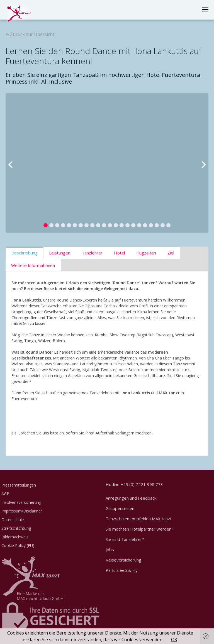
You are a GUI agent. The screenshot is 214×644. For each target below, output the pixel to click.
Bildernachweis (15, 537)
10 (98, 225)
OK (174, 640)
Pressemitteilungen (19, 485)
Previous (14, 163)
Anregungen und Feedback (131, 498)
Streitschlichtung (16, 528)
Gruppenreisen (120, 508)
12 (110, 225)
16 (133, 225)
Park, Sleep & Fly (122, 570)
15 (127, 225)
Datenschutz (13, 520)
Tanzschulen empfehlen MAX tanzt (139, 519)
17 (139, 225)
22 (168, 225)
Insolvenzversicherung (21, 502)
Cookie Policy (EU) (18, 545)
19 (151, 225)
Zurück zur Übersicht (30, 34)
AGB (5, 494)
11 (104, 225)
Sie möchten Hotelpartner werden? (139, 529)
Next (200, 163)
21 (163, 225)
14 (122, 225)
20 (157, 225)
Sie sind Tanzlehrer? (125, 539)
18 (145, 225)
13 (116, 225)
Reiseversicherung (123, 560)
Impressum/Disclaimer (22, 511)
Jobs (110, 550)
